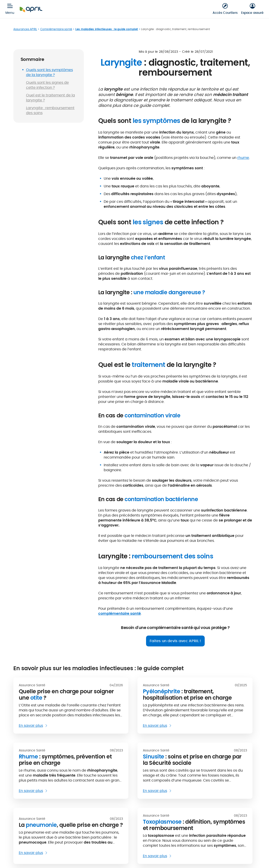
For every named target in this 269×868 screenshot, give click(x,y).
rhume (243, 158)
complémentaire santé (120, 613)
